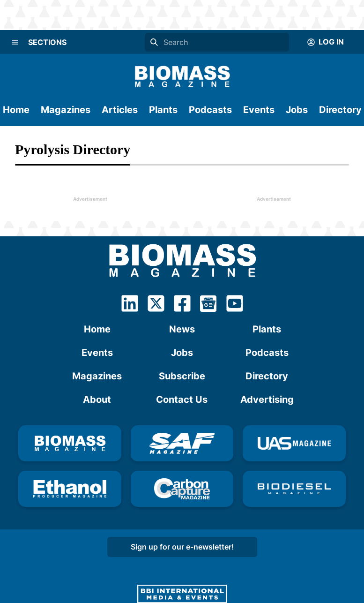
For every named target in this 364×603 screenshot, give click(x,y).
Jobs (297, 110)
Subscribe (182, 376)
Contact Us (182, 399)
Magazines (66, 110)
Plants (163, 110)
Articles (120, 110)
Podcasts (210, 110)
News (182, 329)
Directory (340, 110)
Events (259, 110)
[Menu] (15, 42)
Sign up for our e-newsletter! (182, 547)
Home (16, 110)
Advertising (267, 399)
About (97, 399)
